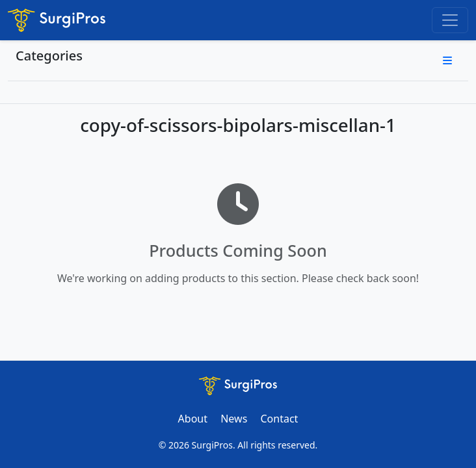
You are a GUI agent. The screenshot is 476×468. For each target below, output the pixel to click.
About (193, 419)
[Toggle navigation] (450, 20)
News (234, 419)
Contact (279, 419)
